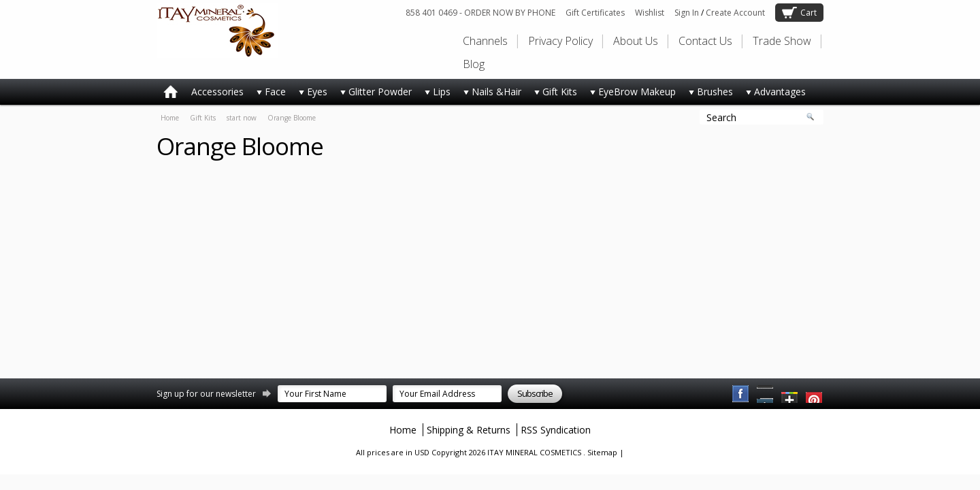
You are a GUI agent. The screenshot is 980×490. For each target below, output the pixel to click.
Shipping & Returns (469, 430)
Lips (435, 94)
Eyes (310, 94)
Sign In (687, 13)
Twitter (790, 394)
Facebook (741, 394)
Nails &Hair (489, 94)
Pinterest (766, 394)
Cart (808, 13)
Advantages (773, 94)
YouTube (815, 394)
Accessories (217, 92)
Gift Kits (553, 94)
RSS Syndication (556, 430)
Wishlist (650, 13)
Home (170, 118)
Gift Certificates (595, 13)
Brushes (708, 94)
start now (242, 118)
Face (268, 94)
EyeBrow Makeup (630, 94)
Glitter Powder (373, 94)
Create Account (735, 13)
